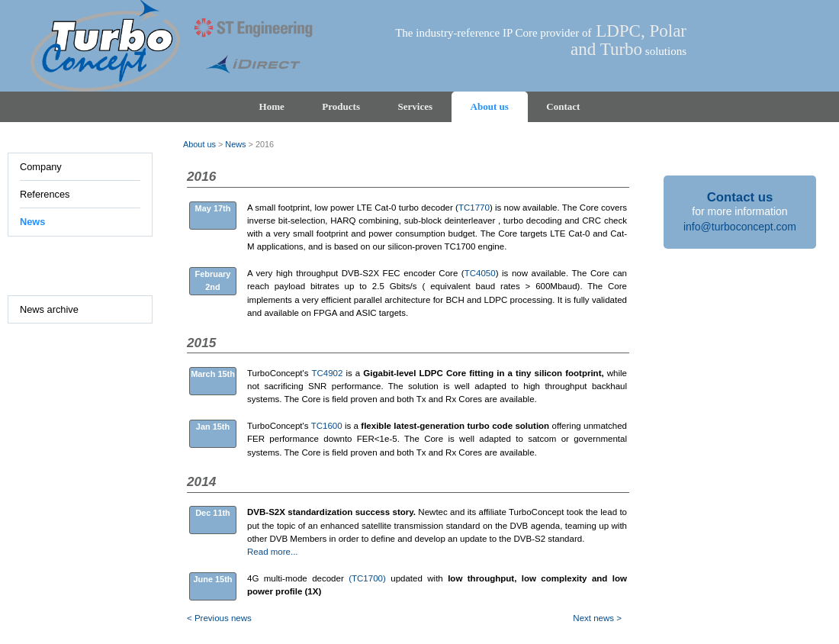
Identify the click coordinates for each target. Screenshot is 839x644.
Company (41, 167)
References (45, 194)
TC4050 (480, 273)
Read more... (273, 552)
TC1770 (474, 208)
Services (415, 106)
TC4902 (327, 373)
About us (490, 106)
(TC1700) (367, 578)
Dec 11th (213, 513)
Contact (563, 106)
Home (272, 106)
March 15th (213, 374)
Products (341, 106)
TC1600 (327, 426)
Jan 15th (213, 427)
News (32, 222)
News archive (49, 309)
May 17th (213, 208)
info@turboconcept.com (740, 227)
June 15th (212, 579)
